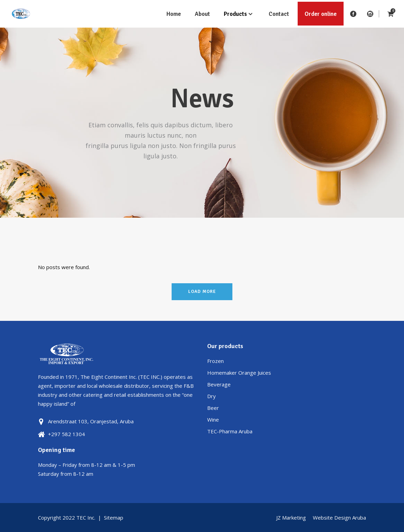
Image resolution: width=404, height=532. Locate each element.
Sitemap (114, 518)
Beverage (219, 384)
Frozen (215, 361)
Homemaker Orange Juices (239, 373)
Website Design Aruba (339, 518)
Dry (211, 396)
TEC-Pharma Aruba (230, 431)
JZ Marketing (291, 518)
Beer (213, 408)
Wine (213, 420)
